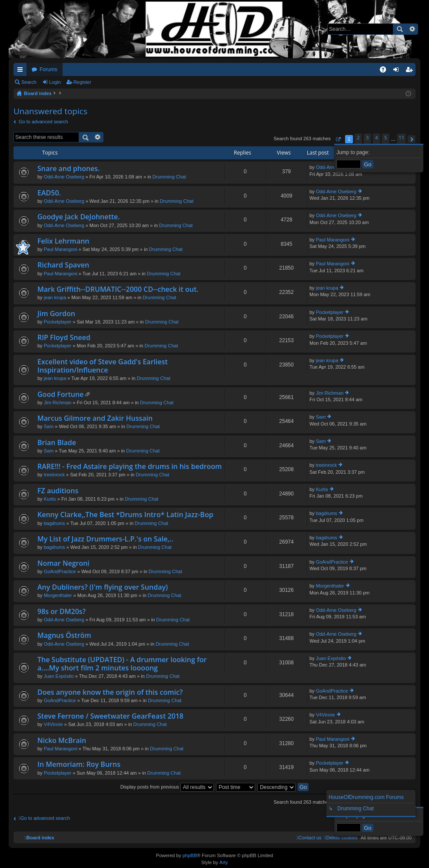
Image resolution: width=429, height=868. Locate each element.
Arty (224, 862)
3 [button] (367, 137)
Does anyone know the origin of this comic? (110, 693)
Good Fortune (60, 395)
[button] (338, 139)
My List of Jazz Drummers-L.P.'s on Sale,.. (105, 539)
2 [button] (358, 137)
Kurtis (50, 499)
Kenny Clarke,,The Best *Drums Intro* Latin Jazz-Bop (125, 515)
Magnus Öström (64, 636)
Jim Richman (58, 403)
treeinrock (54, 475)
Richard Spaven (63, 265)
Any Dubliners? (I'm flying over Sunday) (103, 587)
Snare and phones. (69, 169)
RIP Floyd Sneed (64, 338)
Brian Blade (57, 443)
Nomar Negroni (63, 564)
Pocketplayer (58, 322)
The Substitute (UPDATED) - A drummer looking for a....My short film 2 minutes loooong (122, 664)
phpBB (190, 855)
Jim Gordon (56, 314)
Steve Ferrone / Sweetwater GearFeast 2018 (110, 716)
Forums (48, 69)
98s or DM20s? (62, 612)
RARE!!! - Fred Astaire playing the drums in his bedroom (130, 467)
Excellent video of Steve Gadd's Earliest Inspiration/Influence (103, 366)
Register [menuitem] (411, 71)
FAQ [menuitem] (386, 71)
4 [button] (376, 137)
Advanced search (412, 29)
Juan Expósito (59, 676)
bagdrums (55, 523)
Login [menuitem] (398, 71)
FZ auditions (58, 491)
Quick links (22, 71)
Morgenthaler (58, 595)
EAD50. (49, 193)
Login (55, 82)
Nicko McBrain (62, 741)
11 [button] (401, 137)
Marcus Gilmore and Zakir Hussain (95, 419)
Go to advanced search (43, 122)
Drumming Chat (169, 177)
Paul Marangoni (61, 249)
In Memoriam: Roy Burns (79, 765)
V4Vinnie (53, 724)
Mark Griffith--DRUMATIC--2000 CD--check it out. (118, 290)
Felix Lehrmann (63, 241)
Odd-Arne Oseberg (64, 177)
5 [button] (386, 137)
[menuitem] (341, 838)
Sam (49, 426)
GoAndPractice (60, 571)
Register (82, 82)
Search (399, 29)
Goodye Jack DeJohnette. (79, 217)
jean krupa (55, 297)
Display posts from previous (167, 787)
